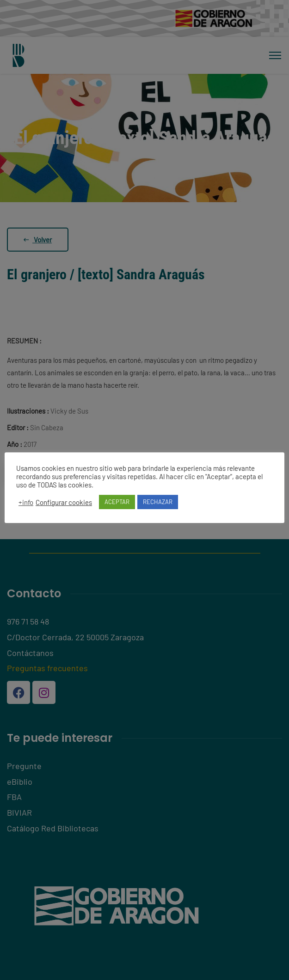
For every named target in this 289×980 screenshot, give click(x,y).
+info (26, 502)
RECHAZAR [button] (158, 502)
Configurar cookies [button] (64, 502)
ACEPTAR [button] (117, 502)
